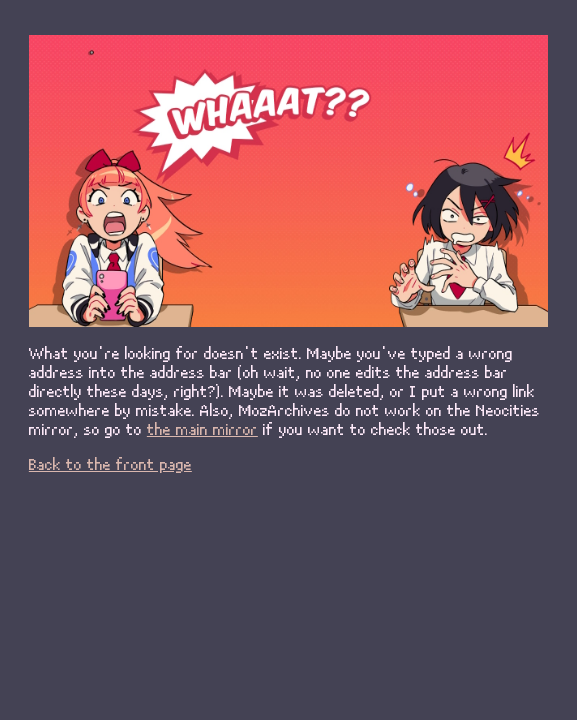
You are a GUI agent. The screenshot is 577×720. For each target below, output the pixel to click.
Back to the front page (110, 463)
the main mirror (202, 428)
